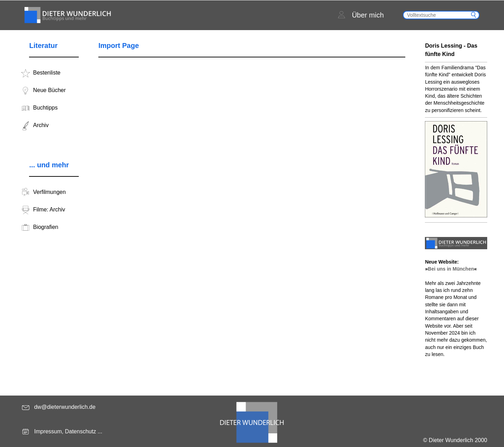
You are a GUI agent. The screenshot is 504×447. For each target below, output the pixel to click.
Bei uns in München (451, 269)
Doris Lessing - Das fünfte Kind (451, 50)
